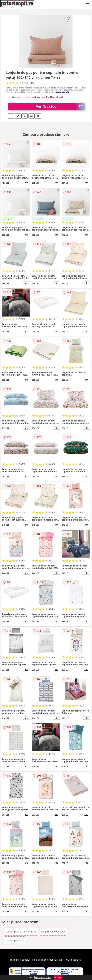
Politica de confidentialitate (47, 960)
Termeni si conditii (20, 960)
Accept (58, 977)
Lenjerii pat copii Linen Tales (21, 932)
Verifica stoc (60, 106)
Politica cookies (72, 960)
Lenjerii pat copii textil (53, 932)
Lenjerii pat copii (15, 940)
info (26, 183)
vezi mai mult (62, 92)
